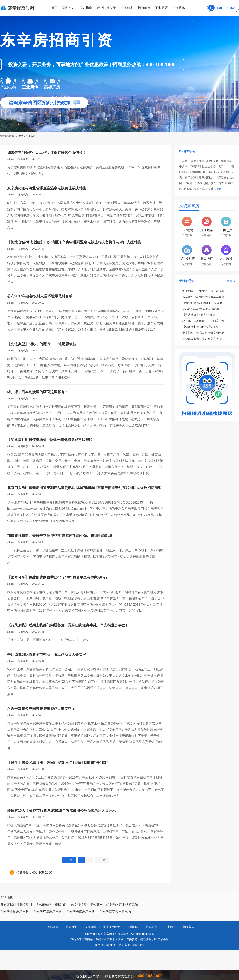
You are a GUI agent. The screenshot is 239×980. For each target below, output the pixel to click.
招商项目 (144, 8)
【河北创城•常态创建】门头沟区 (202, 303)
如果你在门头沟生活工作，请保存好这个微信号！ (47, 153)
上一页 (69, 860)
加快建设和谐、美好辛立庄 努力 (202, 339)
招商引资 (68, 8)
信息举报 (124, 945)
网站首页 (53, 927)
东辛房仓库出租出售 (81, 912)
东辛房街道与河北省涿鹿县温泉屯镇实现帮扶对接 (47, 188)
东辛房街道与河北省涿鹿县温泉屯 (203, 297)
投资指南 (86, 8)
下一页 (102, 860)
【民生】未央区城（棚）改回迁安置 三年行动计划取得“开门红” (58, 763)
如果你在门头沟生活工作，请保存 (203, 291)
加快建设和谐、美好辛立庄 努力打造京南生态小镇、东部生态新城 (60, 536)
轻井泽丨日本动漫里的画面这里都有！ (38, 392)
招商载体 (189, 927)
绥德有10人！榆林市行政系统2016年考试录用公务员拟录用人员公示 (61, 811)
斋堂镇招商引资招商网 (87, 904)
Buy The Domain (105, 945)
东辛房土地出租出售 (15, 912)
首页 (54, 8)
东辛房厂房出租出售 (48, 912)
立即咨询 (187, 235)
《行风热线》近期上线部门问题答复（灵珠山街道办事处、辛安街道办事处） (68, 625)
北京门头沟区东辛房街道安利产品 (203, 333)
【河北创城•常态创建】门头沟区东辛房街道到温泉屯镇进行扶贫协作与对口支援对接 (74, 242)
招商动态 (127, 8)
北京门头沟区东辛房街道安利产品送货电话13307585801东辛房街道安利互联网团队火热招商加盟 (84, 488)
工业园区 (161, 8)
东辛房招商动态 (27, 136)
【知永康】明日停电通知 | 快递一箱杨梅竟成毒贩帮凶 (50, 440)
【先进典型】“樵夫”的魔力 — (200, 315)
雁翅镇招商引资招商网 (16, 904)
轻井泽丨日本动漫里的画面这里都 (203, 321)
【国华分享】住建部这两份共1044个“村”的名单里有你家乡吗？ (58, 577)
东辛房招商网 (8, 136)
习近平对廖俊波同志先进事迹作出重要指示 (41, 709)
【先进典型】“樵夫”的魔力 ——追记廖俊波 (42, 344)
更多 (219, 189)
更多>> (231, 281)
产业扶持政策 (106, 8)
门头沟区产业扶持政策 (122, 904)
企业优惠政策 (111, 927)
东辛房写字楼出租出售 (115, 912)
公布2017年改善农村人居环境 (201, 309)
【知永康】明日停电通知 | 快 (200, 327)
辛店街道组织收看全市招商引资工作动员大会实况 (47, 655)
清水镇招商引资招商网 (51, 904)
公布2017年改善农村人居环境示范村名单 (40, 296)
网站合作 (139, 945)
